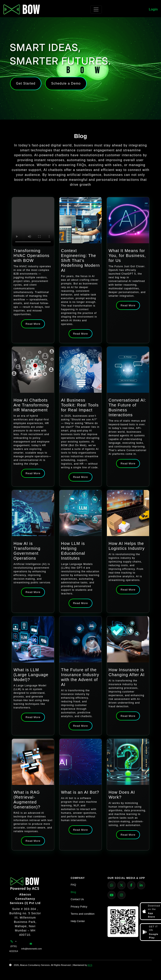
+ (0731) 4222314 (14, 946)
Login (153, 9)
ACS (90, 965)
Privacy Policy (79, 907)
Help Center (78, 921)
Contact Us (77, 899)
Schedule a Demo (68, 83)
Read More (33, 324)
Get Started (26, 83)
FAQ (73, 885)
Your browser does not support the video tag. (33, 222)
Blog (73, 892)
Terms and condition (83, 914)
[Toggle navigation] (96, 9)
